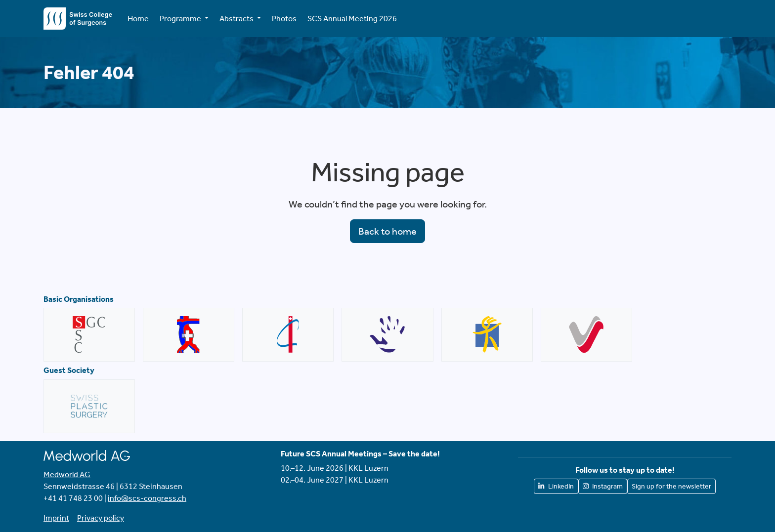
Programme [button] (181, 19)
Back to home (387, 231)
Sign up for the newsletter (671, 486)
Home (138, 19)
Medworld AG (67, 474)
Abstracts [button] (237, 19)
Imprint (56, 518)
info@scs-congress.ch (147, 498)
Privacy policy (101, 518)
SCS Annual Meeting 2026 (352, 19)
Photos (284, 19)
